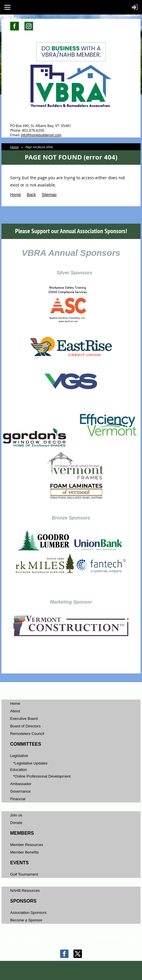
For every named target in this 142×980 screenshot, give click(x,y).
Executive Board (24, 719)
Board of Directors (25, 726)
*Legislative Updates (30, 763)
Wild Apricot (89, 969)
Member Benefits (24, 852)
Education (19, 770)
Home (14, 147)
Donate (16, 823)
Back (31, 195)
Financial (18, 799)
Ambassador (21, 784)
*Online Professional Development (42, 776)
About (15, 711)
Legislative (19, 756)
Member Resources (27, 845)
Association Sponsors (28, 913)
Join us (16, 815)
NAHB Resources (25, 891)
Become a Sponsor (26, 920)
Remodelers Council (27, 734)
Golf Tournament (24, 874)
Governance (20, 791)
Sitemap (49, 195)
